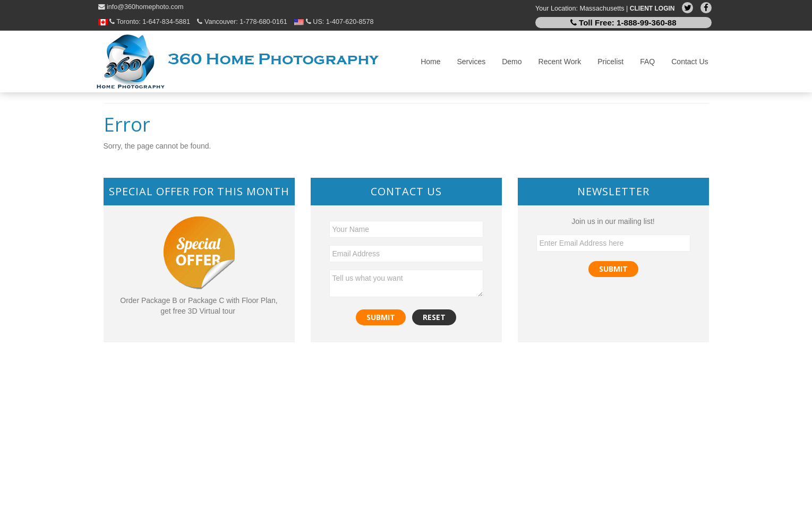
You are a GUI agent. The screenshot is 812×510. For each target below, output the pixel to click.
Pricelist (610, 62)
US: (334, 22)
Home (430, 62)
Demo (512, 62)
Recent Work (560, 62)
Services (472, 62)
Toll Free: (623, 23)
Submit (613, 269)
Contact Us (690, 62)
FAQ (647, 62)
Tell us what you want (406, 283)
